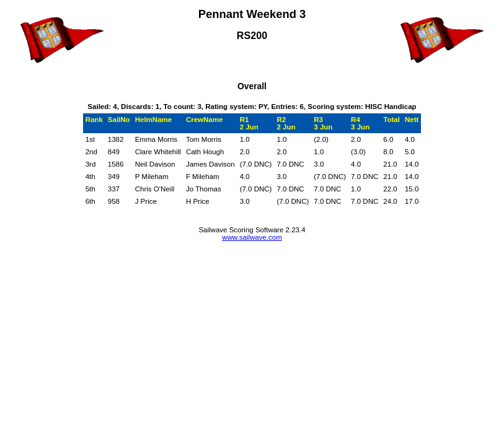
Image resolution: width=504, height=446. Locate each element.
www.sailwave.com (252, 237)
